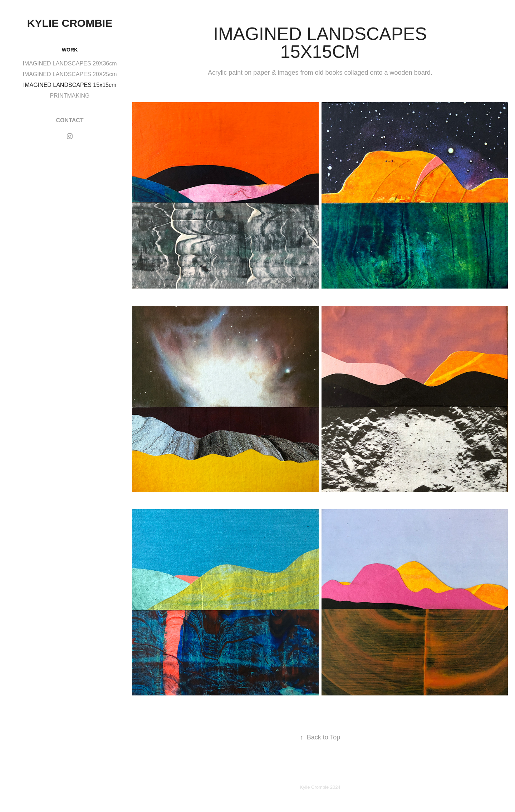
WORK (70, 50)
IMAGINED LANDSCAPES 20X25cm (70, 74)
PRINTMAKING (70, 96)
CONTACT (70, 120)
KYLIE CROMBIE (70, 23)
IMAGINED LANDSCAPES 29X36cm (70, 63)
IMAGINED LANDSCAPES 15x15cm (70, 85)
